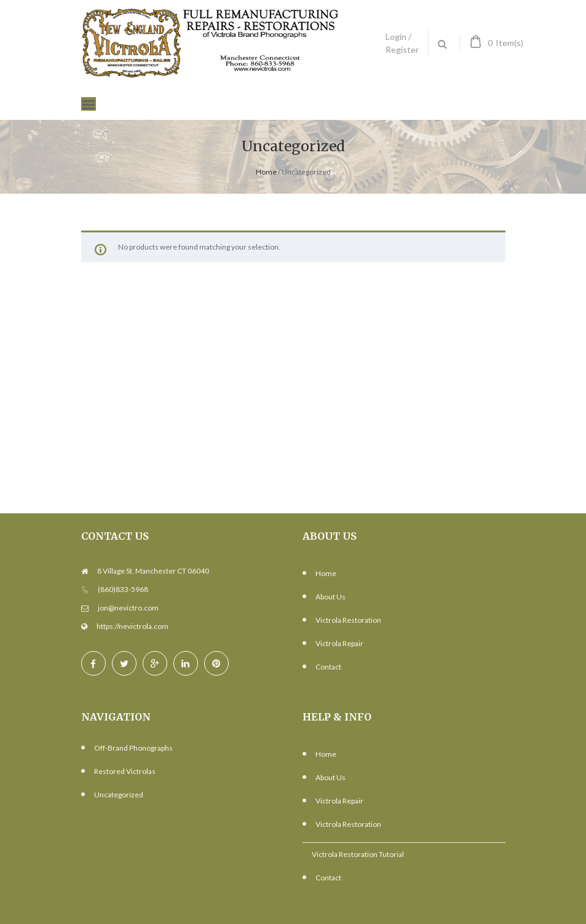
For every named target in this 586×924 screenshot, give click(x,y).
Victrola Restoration (348, 620)
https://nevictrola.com (133, 626)
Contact (328, 667)
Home (266, 172)
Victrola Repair (339, 643)
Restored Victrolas (125, 771)
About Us (331, 597)
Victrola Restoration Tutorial (358, 854)
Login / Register (402, 43)
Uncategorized (119, 795)
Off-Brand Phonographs (133, 748)
